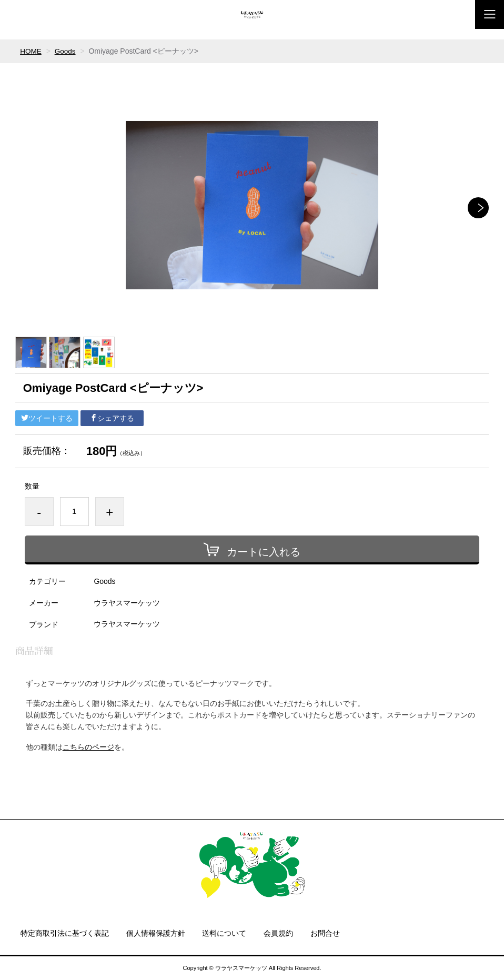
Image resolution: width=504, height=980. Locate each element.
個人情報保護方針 (156, 933)
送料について (224, 933)
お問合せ (325, 933)
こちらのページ (88, 746)
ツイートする (47, 418)
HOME (31, 51)
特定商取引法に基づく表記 (65, 933)
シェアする (112, 418)
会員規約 (278, 933)
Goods (66, 51)
